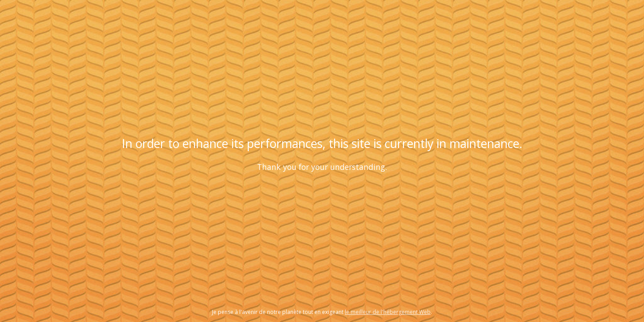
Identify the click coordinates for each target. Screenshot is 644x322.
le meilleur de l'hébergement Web (388, 312)
